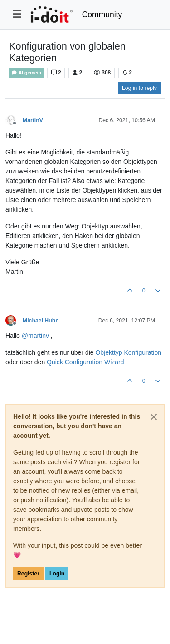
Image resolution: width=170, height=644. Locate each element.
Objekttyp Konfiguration (128, 352)
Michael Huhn (41, 321)
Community (102, 15)
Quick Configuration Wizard (85, 362)
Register (28, 574)
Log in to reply (139, 88)
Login (57, 574)
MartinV (33, 120)
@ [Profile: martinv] (35, 336)
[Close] (154, 417)
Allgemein (26, 73)
